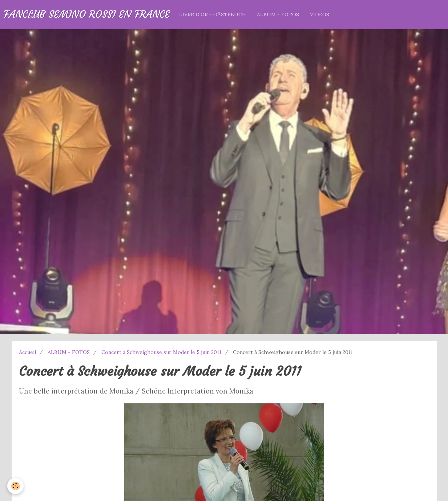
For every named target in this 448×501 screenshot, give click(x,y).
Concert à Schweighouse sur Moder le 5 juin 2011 (161, 352)
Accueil (27, 352)
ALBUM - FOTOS (278, 15)
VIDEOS (320, 15)
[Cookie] (15, 486)
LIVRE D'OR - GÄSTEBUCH (213, 15)
